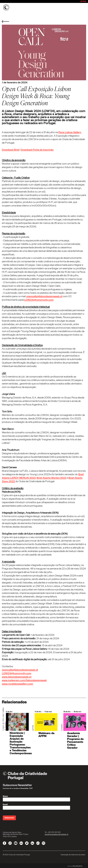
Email (5, 804)
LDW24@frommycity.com (39, 300)
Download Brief (11, 150)
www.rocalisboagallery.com (17, 684)
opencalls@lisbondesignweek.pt (44, 296)
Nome (5, 796)
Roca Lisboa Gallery (70, 132)
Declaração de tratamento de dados (73, 855)
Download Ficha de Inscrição (37, 150)
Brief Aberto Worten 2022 (51, 478)
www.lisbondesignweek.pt (17, 677)
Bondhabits (78, 866)
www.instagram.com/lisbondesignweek (24, 680)
